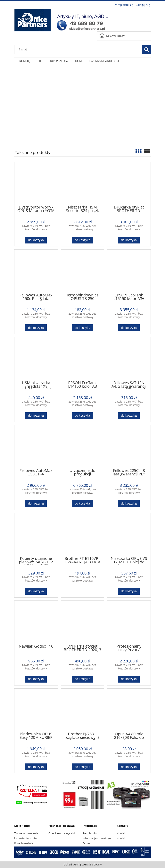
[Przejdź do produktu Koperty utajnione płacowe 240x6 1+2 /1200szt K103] (36, 534)
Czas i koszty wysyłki (62, 833)
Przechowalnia (24, 843)
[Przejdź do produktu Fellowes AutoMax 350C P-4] (36, 447)
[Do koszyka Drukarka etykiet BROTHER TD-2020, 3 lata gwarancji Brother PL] (82, 679)
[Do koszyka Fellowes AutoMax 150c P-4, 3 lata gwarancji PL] (36, 328)
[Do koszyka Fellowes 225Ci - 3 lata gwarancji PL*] (129, 503)
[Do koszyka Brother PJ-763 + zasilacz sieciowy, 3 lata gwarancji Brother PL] (82, 767)
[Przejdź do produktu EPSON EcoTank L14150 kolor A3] (82, 359)
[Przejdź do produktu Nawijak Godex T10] (36, 622)
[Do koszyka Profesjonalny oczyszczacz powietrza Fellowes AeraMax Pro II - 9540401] (129, 679)
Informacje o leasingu (97, 838)
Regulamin (90, 833)
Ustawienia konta (25, 838)
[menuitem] (25, 61)
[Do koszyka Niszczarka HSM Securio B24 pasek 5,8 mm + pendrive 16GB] (82, 240)
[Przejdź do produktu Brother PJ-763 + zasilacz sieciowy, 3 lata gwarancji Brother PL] (82, 710)
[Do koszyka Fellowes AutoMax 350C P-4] (36, 503)
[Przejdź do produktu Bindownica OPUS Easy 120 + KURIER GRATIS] (36, 710)
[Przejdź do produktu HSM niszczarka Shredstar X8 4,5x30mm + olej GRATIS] (36, 359)
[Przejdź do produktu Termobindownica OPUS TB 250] (82, 271)
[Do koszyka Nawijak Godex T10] (36, 679)
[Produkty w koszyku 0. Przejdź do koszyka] (112, 36)
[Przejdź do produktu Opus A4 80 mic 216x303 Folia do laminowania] (129, 710)
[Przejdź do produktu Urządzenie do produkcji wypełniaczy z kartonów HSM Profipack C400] (82, 447)
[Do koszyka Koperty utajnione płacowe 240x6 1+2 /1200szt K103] (36, 591)
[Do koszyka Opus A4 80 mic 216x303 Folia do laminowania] (129, 767)
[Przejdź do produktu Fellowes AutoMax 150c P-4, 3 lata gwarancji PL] (36, 271)
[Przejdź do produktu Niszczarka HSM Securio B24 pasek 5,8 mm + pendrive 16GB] (82, 183)
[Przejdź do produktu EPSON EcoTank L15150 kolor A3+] (129, 271)
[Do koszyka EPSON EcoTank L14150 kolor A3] (82, 416)
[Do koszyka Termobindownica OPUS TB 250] (82, 328)
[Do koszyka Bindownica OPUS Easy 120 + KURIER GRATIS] (36, 767)
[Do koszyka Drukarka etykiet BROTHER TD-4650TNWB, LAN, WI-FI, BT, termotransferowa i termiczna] (129, 240)
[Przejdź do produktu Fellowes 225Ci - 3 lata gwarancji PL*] (129, 447)
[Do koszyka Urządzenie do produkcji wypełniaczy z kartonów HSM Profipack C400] (82, 503)
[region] (83, 104)
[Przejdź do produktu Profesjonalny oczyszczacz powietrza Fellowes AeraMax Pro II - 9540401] (129, 622)
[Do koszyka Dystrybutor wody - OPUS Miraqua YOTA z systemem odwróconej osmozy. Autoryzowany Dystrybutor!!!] (36, 240)
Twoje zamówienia (26, 833)
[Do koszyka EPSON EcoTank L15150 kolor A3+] (129, 328)
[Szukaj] (146, 49)
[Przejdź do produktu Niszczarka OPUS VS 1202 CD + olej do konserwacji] (129, 534)
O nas (86, 843)
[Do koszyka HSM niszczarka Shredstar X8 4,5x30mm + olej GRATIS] (36, 416)
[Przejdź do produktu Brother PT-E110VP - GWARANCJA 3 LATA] (82, 534)
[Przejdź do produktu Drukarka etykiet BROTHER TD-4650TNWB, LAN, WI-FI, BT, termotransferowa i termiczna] (129, 183)
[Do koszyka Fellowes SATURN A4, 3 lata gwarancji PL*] (129, 416)
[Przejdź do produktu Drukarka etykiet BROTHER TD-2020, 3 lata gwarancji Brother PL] (82, 622)
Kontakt (122, 833)
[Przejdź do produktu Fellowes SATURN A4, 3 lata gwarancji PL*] (129, 359)
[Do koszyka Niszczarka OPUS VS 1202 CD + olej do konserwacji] (129, 591)
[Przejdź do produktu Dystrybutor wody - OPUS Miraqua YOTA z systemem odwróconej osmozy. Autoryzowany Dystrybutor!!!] (36, 183)
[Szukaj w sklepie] (79, 49)
